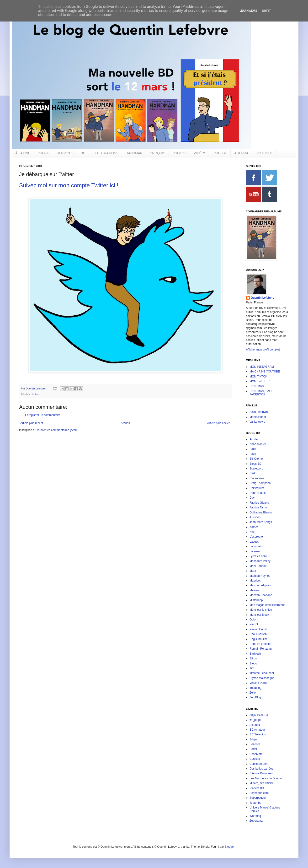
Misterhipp (256, 600)
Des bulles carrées (261, 769)
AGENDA (241, 153)
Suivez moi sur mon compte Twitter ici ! (69, 185)
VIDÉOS (200, 153)
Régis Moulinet (259, 639)
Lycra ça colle (258, 556)
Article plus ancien (219, 423)
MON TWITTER (260, 381)
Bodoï (253, 749)
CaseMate (256, 754)
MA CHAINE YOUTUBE (265, 372)
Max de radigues (260, 585)
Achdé (254, 439)
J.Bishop (255, 517)
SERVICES (65, 153)
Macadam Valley (260, 561)
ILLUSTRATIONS (106, 153)
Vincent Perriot (259, 683)
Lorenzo (255, 551)
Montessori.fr (258, 417)
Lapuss (254, 542)
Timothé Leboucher (262, 673)
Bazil (253, 454)
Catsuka (255, 759)
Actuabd (255, 725)
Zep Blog (255, 697)
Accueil (125, 423)
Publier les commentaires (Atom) (58, 430)
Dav (252, 498)
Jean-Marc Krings (261, 522)
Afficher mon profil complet (263, 350)
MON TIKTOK (258, 377)
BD (83, 153)
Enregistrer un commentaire (43, 415)
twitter (35, 394)
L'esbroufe (256, 537)
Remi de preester (260, 644)
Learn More (249, 11)
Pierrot (254, 624)
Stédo (253, 663)
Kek (252, 532)
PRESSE (220, 153)
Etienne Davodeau (261, 773)
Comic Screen (258, 764)
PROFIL (44, 153)
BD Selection (258, 734)
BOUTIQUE (264, 153)
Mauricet (255, 581)
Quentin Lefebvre (263, 298)
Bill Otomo (256, 459)
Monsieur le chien (261, 610)
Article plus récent (32, 423)
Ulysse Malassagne (262, 678)
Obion (253, 620)
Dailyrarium (257, 488)
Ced (252, 473)
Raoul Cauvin (258, 634)
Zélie (253, 693)
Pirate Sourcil (258, 629)
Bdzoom (255, 744)
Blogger (230, 847)
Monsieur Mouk (259, 615)
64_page (255, 720)
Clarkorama (257, 478)
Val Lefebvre (258, 422)
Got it (266, 11)
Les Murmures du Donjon (266, 778)
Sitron (253, 658)
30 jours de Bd (259, 715)
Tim (252, 668)
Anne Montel (258, 444)
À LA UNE (23, 153)
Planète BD (257, 788)
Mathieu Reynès (260, 576)
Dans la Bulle (258, 493)
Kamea (254, 527)
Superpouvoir (258, 798)
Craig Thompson (260, 483)
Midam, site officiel (261, 783)
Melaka (254, 590)
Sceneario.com (259, 793)
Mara (253, 571)
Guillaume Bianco (261, 512)
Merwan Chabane (261, 595)
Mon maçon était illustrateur (267, 605)
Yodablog (255, 688)
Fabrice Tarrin (258, 507)
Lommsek (256, 546)
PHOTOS (179, 153)
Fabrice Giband (259, 503)
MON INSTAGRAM (262, 367)
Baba (253, 449)
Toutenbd (255, 803)
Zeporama (256, 821)
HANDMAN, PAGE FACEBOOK (261, 393)
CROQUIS (157, 153)
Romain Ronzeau (261, 649)
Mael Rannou (258, 566)
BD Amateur (257, 730)
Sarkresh (255, 654)
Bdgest (254, 739)
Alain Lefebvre (259, 412)
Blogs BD (255, 464)
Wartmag (255, 816)
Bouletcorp (256, 469)
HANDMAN (134, 153)
